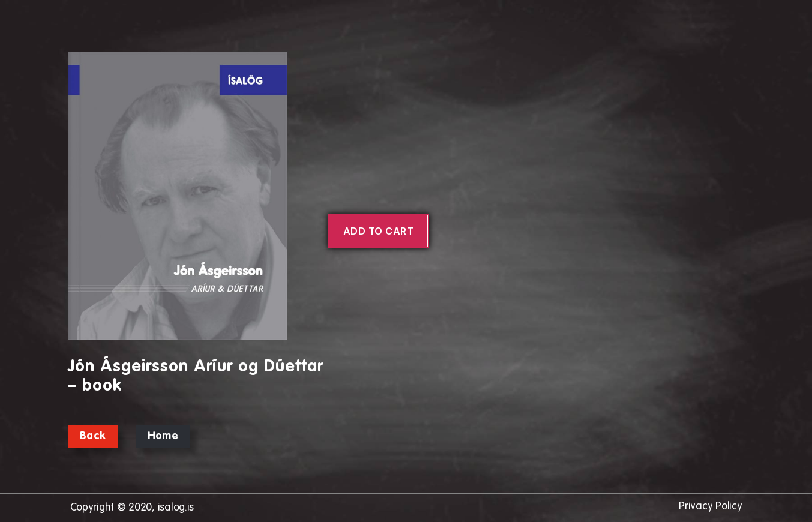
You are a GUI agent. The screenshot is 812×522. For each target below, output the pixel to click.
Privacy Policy (710, 506)
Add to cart (379, 231)
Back (93, 436)
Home (163, 436)
